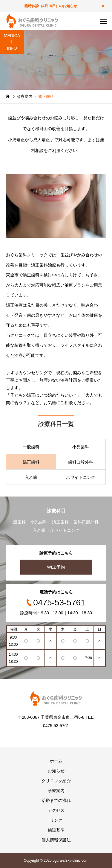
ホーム (56, 761)
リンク (56, 820)
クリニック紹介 (56, 781)
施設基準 (56, 830)
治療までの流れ (56, 800)
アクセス (56, 810)
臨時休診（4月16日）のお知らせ (51, 6)
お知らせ (56, 771)
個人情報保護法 (56, 840)
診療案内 (56, 791)
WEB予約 (56, 567)
